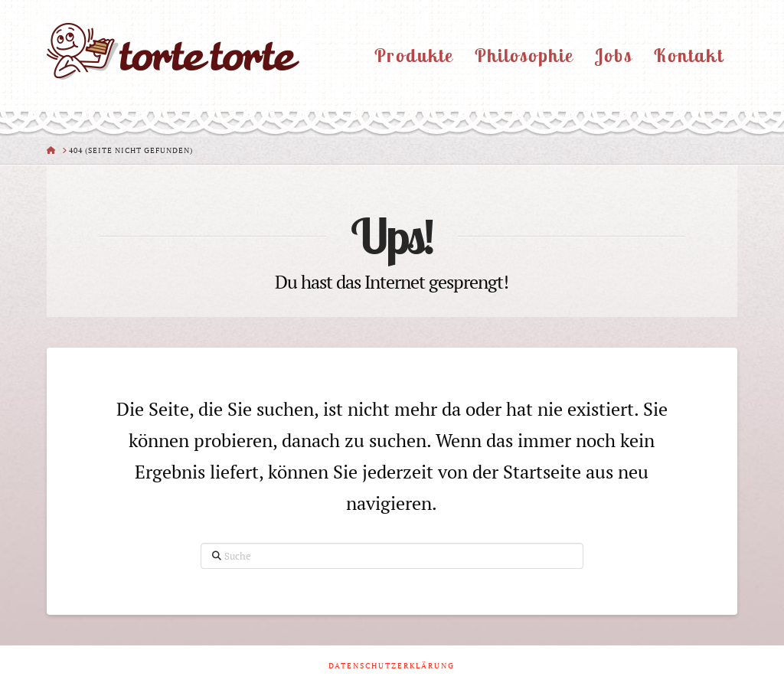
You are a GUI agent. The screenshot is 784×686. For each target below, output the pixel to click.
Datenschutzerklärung (392, 666)
